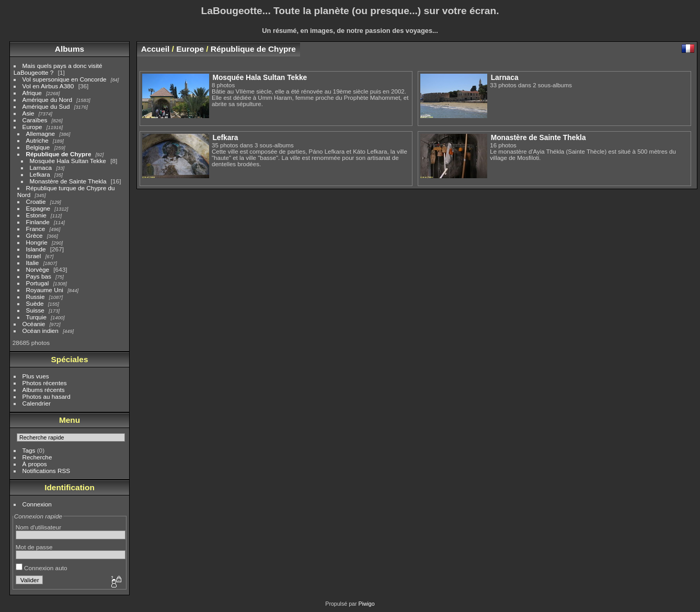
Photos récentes (45, 383)
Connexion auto (42, 568)
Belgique (38, 147)
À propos (35, 464)
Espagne (38, 208)
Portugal (38, 283)
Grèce (35, 235)
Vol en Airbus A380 (48, 86)
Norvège (38, 269)
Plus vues (36, 376)
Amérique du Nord (47, 100)
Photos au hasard (47, 396)
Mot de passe (34, 547)
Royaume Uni (45, 290)
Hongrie (37, 242)
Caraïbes (35, 120)
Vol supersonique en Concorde (65, 79)
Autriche (37, 140)
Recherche (37, 457)
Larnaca (41, 168)
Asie (28, 113)
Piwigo (366, 604)
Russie (36, 297)
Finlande (38, 222)
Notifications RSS (47, 471)
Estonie (36, 215)
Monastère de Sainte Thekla (68, 181)
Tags (29, 450)
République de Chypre (59, 154)
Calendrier (37, 403)
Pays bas (39, 276)
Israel (34, 256)
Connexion (37, 504)
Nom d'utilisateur (38, 527)
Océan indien (41, 331)
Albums (70, 49)
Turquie (36, 317)
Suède (35, 303)
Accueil (156, 49)
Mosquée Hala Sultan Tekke (68, 161)
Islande (36, 249)
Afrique (32, 93)
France (36, 229)
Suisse (35, 310)
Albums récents (44, 390)
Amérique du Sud (46, 106)
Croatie (36, 201)
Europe (32, 127)
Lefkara (40, 174)
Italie (33, 263)
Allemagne (41, 134)
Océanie (34, 324)
